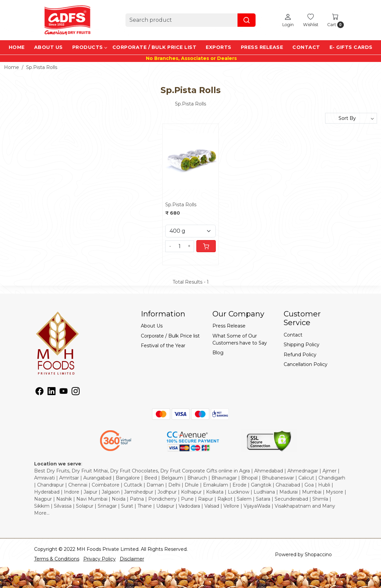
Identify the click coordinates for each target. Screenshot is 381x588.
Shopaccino (318, 555)
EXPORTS (219, 47)
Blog (218, 353)
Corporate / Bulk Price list (155, 47)
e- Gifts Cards (351, 47)
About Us (49, 47)
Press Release (262, 47)
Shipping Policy (302, 345)
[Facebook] (39, 392)
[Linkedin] (52, 392)
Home (17, 47)
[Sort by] (351, 118)
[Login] (288, 20)
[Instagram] (76, 392)
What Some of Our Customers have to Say (240, 339)
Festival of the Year (163, 346)
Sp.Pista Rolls (181, 205)
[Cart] (206, 246)
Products (89, 47)
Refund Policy (300, 355)
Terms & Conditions (57, 559)
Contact (306, 47)
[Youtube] (64, 392)
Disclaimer (132, 559)
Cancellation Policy (306, 364)
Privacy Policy (100, 559)
